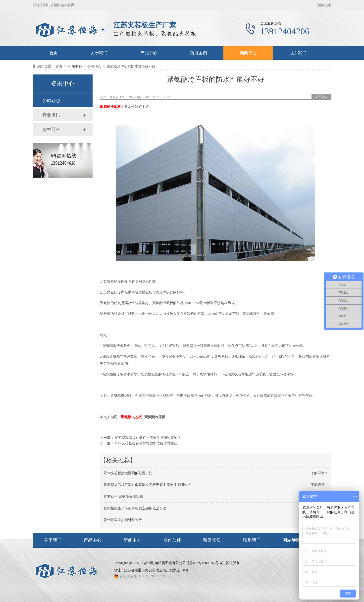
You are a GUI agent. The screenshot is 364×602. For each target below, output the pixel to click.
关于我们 (99, 53)
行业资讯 (51, 115)
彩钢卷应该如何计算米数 (123, 520)
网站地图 (292, 540)
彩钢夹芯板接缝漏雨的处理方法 (128, 473)
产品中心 (149, 53)
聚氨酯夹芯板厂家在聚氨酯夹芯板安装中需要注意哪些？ (147, 485)
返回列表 (321, 97)
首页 (53, 53)
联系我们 (298, 53)
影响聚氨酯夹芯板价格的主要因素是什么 (135, 508)
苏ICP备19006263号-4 (206, 563)
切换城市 (324, 5)
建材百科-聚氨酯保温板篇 (124, 497)
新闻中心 (248, 53)
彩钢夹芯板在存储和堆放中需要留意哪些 (146, 443)
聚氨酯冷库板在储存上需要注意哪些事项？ (148, 438)
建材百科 (51, 130)
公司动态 (94, 66)
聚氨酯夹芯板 (131, 417)
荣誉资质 (212, 540)
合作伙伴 (172, 540)
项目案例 (199, 53)
